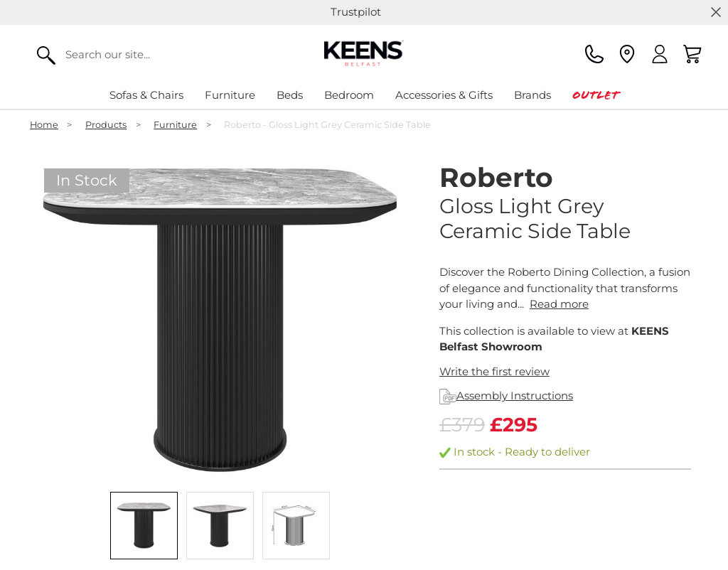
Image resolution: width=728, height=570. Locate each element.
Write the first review (494, 371)
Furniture (230, 95)
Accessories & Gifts (444, 95)
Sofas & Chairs (146, 95)
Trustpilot (356, 12)
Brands (532, 95)
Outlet (595, 95)
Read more (559, 304)
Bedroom (349, 95)
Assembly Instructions (506, 396)
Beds (290, 95)
